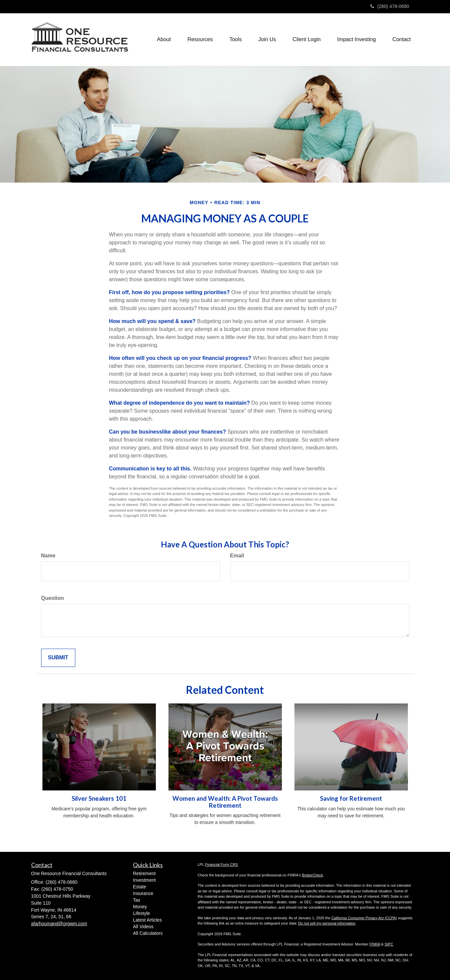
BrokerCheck (313, 875)
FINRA (375, 944)
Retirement (144, 873)
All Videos (143, 927)
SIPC (389, 944)
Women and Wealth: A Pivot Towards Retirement (225, 802)
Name (48, 556)
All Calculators (148, 933)
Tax (137, 900)
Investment (144, 880)
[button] (164, 40)
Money (140, 907)
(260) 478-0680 (390, 6)
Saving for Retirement (351, 798)
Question (53, 598)
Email (237, 556)
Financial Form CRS (221, 864)
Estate (140, 887)
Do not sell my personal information (327, 923)
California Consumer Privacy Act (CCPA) (364, 918)
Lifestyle (141, 913)
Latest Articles (147, 920)
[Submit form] (58, 658)
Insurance (143, 893)
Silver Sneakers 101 (99, 798)
